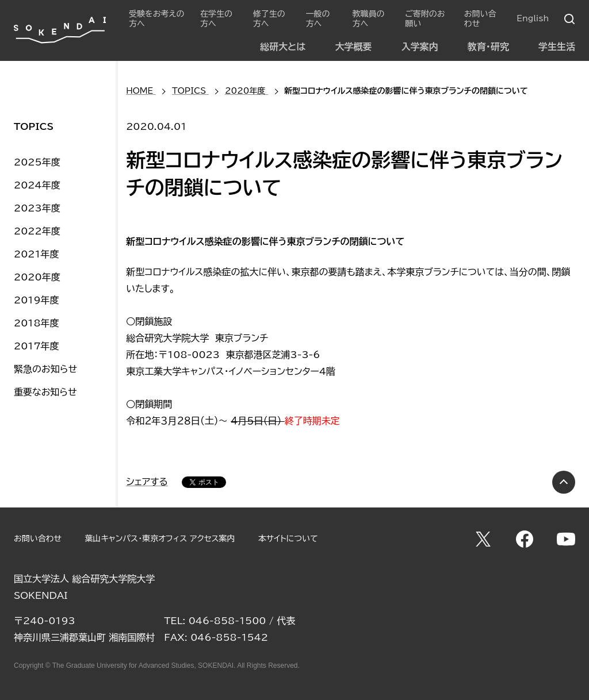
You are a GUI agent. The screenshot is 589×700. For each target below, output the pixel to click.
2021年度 (37, 254)
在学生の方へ (216, 19)
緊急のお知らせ (45, 369)
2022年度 (37, 231)
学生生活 (557, 47)
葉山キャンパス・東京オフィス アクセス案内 (160, 539)
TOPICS (34, 126)
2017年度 (37, 346)
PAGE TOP (564, 482)
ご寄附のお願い (425, 19)
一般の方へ (318, 19)
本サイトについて (288, 539)
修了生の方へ (269, 19)
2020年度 (37, 277)
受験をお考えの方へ (156, 19)
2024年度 (37, 185)
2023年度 (37, 208)
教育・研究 (488, 47)
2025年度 (37, 162)
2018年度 (37, 323)
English (533, 18)
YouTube (566, 539)
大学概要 (353, 47)
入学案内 (420, 47)
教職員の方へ (368, 19)
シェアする (147, 482)
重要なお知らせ (45, 392)
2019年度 (37, 300)
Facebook (525, 539)
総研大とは (283, 47)
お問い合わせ (480, 19)
